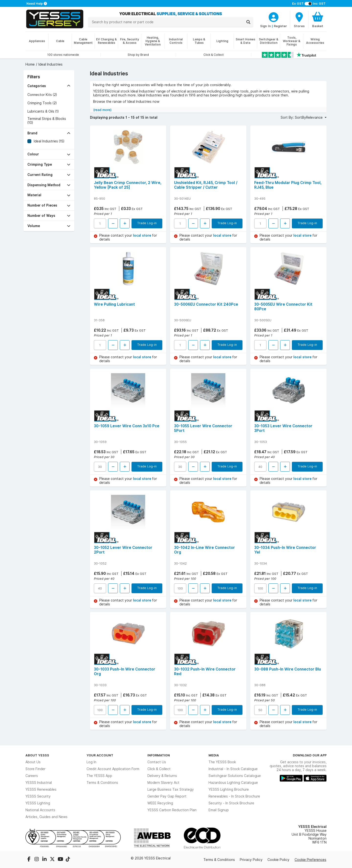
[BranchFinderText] (299, 20)
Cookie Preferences (310, 860)
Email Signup (219, 810)
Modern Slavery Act (163, 783)
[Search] (248, 22)
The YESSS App (99, 776)
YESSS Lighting (38, 803)
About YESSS (37, 755)
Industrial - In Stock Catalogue (233, 769)
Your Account (100, 755)
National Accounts (40, 810)
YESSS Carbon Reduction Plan (172, 810)
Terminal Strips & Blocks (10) (47, 121)
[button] (49, 86)
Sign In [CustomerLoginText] (265, 26)
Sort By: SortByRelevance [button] (302, 117)
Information (159, 755)
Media (214, 755)
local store (143, 235)
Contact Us (157, 762)
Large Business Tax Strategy (171, 789)
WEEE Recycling (160, 803)
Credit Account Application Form (113, 769)
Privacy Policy (251, 860)
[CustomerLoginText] (274, 16)
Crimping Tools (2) (42, 103)
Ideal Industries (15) (49, 141)
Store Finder (35, 769)
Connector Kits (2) (42, 95)
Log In (91, 762)
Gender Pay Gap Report (167, 796)
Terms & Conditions (102, 783)
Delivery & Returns (162, 776)
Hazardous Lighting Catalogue (233, 783)
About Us (33, 762)
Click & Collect (159, 769)
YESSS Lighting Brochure (229, 789)
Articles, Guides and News (46, 817)
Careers (32, 776)
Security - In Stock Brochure (231, 803)
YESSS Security (38, 796)
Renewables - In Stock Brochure (234, 796)
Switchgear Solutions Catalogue (235, 776)
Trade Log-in (147, 223)
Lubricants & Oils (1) (43, 111)
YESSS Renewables (41, 789)
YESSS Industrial (39, 783)
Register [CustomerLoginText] (280, 26)
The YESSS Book (222, 762)
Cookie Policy (278, 860)
